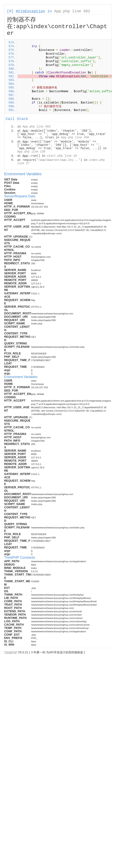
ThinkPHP (11, 652)
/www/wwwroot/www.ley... (58, 160)
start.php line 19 (62, 156)
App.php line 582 (72, 11)
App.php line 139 (31, 152)
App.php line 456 (75, 137)
